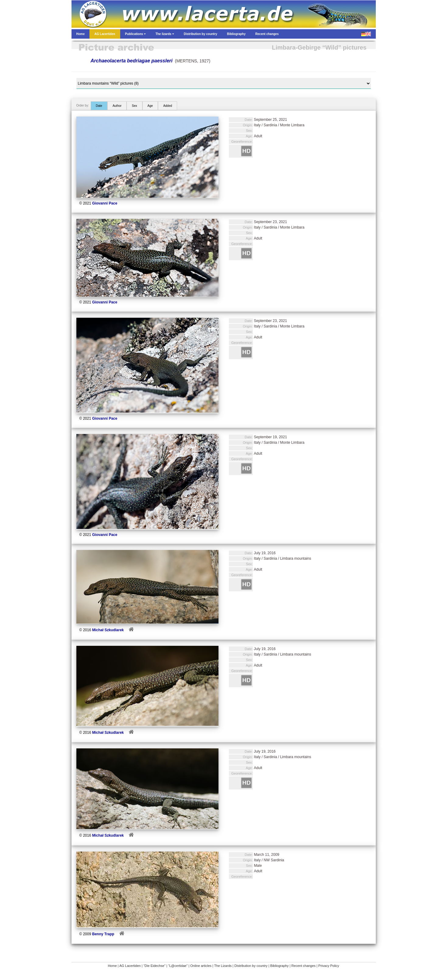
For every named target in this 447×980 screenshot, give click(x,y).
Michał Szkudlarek (108, 630)
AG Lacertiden (130, 966)
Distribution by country (251, 966)
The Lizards (223, 966)
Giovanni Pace (105, 203)
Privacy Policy (329, 966)
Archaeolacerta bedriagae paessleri (132, 61)
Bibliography (279, 966)
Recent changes (304, 966)
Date (99, 106)
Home (112, 966)
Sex (134, 106)
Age (150, 106)
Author (117, 106)
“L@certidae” (178, 966)
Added (168, 106)
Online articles (201, 966)
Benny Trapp (103, 934)
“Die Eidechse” (154, 966)
